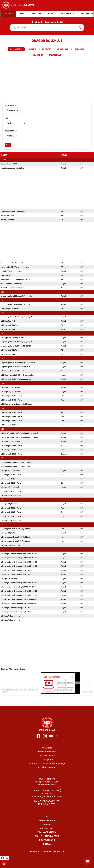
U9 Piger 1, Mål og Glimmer (11, 491)
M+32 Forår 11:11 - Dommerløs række (15, 279)
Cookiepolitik (47, 760)
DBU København (47, 832)
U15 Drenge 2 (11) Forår (10, 325)
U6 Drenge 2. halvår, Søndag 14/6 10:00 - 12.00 (19, 608)
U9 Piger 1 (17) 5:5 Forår (10, 487)
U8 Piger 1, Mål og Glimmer (11, 520)
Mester (64, 371)
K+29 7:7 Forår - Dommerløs (12, 271)
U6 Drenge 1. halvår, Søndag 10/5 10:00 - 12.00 (19, 562)
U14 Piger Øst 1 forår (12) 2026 (13, 338)
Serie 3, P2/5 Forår (8, 220)
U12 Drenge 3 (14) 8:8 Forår (11, 400)
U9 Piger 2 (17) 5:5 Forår (10, 471)
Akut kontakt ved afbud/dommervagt (47, 763)
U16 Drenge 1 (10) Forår (10, 309)
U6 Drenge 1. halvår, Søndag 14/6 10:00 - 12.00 (19, 570)
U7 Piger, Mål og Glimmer (10, 545)
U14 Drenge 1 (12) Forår (10, 350)
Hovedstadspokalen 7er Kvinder (13, 211)
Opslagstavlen (55, 55)
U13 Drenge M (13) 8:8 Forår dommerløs (16, 371)
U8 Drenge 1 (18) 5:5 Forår (11, 508)
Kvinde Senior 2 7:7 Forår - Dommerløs (16, 263)
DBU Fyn (47, 825)
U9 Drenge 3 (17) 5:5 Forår (11, 479)
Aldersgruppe (11, 131)
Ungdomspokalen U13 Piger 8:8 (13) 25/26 (17, 367)
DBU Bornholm (47, 821)
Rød (62, 396)
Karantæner (38, 55)
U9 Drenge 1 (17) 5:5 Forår (11, 475)
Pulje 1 (64, 168)
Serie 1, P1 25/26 (8, 215)
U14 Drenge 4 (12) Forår (10, 354)
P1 (62, 211)
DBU (47, 817)
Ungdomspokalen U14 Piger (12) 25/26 (16, 346)
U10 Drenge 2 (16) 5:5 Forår (11, 450)
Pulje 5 (64, 329)
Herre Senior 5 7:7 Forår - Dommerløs (15, 267)
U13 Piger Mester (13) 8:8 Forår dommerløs (17, 375)
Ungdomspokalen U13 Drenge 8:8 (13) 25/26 (18, 363)
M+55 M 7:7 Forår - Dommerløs (13, 288)
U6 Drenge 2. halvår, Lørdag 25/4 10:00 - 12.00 (19, 583)
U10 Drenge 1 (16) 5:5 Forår (11, 446)
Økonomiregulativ (47, 752)
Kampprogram (63, 49)
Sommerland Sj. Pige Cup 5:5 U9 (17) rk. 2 (17, 466)
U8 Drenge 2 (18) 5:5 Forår (11, 512)
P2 (62, 325)
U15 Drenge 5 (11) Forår (10, 329)
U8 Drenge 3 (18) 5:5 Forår (11, 516)
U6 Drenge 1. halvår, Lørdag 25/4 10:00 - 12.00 (19, 554)
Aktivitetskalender (47, 767)
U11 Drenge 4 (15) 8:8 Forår (11, 412)
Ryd (8, 145)
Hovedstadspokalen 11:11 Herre (13, 168)
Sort (63, 483)
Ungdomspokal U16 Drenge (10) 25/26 (16, 304)
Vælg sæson (10, 106)
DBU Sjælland (47, 840)
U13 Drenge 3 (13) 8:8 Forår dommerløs (16, 379)
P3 (62, 220)
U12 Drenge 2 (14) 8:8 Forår (11, 396)
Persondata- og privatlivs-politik (47, 852)
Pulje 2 (64, 164)
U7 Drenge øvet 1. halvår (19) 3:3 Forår (16, 537)
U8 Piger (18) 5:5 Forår (10, 504)
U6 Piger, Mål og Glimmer (10, 616)
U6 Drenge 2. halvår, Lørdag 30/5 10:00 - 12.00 (19, 599)
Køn (7, 118)
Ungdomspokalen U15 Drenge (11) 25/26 (17, 317)
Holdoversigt (16, 49)
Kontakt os (47, 748)
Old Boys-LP (6, 275)
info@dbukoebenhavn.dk (50, 796)
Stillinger (79, 49)
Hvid (63, 475)
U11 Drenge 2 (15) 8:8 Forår (11, 421)
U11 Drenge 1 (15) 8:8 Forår (11, 417)
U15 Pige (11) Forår (8, 321)
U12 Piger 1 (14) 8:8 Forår (11, 388)
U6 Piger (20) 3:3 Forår (10, 579)
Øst (62, 275)
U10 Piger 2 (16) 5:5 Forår (11, 442)
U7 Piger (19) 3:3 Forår (10, 533)
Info (82, 164)
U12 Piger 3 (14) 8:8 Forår (11, 392)
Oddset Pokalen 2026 (9, 164)
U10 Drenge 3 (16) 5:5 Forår (11, 454)
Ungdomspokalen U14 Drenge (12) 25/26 (17, 342)
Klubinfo (32, 49)
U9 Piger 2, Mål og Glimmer (11, 496)
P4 (62, 354)
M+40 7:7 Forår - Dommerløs (12, 284)
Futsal (47, 844)
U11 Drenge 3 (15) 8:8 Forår (11, 425)
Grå (62, 516)
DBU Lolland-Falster (47, 836)
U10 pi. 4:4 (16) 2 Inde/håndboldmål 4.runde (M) (19, 433)
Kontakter (46, 49)
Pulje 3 (64, 379)
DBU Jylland (47, 828)
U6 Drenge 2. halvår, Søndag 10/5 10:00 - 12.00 (19, 591)
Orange (64, 454)
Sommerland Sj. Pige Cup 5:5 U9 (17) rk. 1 (17, 462)
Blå (62, 446)
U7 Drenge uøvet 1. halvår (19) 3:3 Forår (16, 529)
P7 (62, 267)
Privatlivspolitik (47, 756)
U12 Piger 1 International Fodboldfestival (17, 404)
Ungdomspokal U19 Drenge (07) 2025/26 (17, 296)
